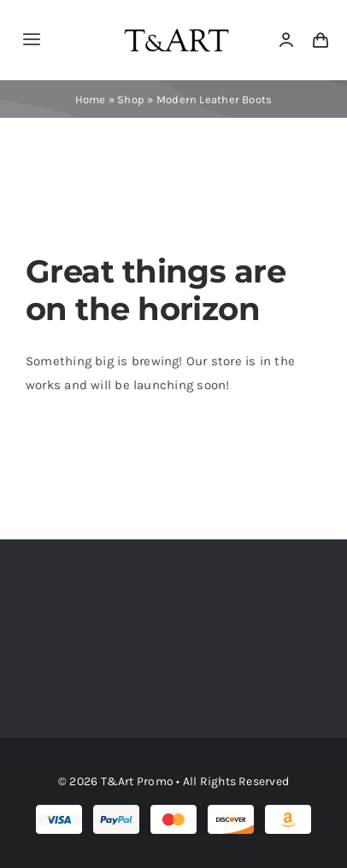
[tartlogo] (176, 21)
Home (91, 99)
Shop (131, 99)
